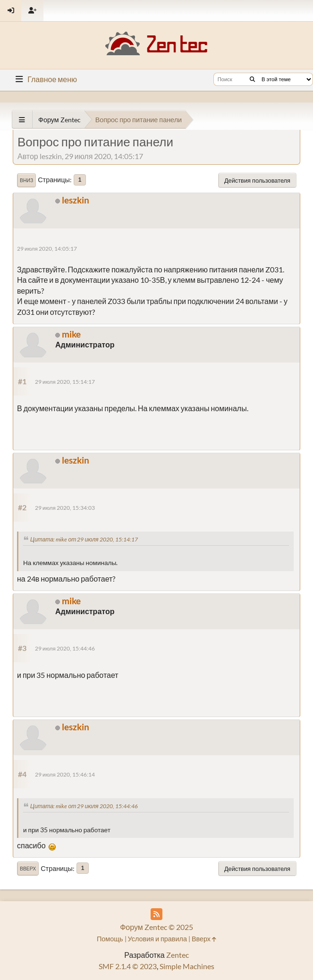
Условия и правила (157, 939)
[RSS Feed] (156, 914)
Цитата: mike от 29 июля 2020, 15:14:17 (84, 539)
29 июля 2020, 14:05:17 (47, 249)
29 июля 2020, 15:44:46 (65, 648)
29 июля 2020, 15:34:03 (65, 508)
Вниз (26, 180)
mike (71, 334)
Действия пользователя (257, 180)
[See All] (22, 120)
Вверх (28, 869)
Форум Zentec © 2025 (156, 927)
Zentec (178, 955)
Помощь (110, 939)
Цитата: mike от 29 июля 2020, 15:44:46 (84, 806)
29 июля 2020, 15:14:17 (65, 382)
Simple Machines (187, 966)
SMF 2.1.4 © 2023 (128, 966)
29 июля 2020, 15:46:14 (65, 774)
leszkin (76, 200)
